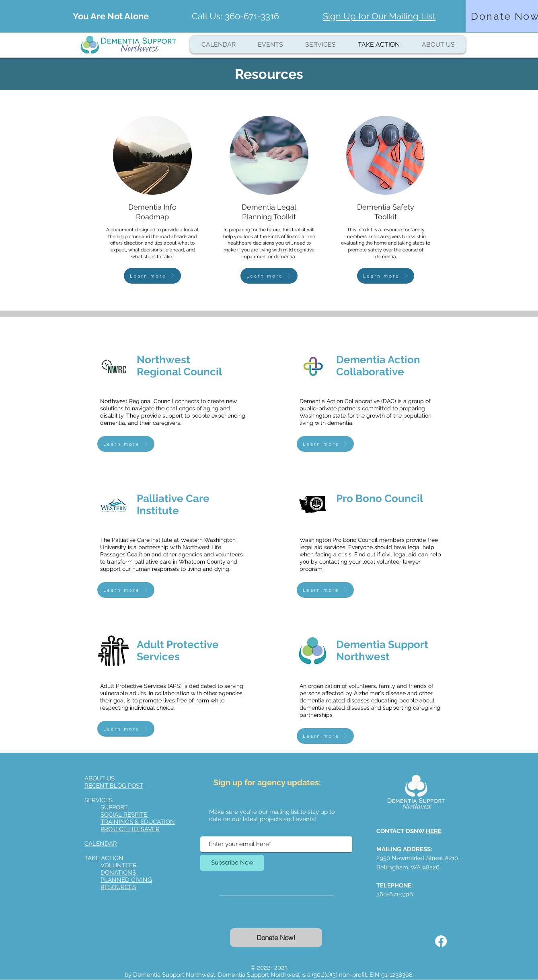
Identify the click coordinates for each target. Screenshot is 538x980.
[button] (320, 45)
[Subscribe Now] (232, 863)
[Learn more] (152, 276)
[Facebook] (441, 941)
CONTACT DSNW (401, 831)
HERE (434, 831)
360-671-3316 (252, 16)
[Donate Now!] (276, 938)
